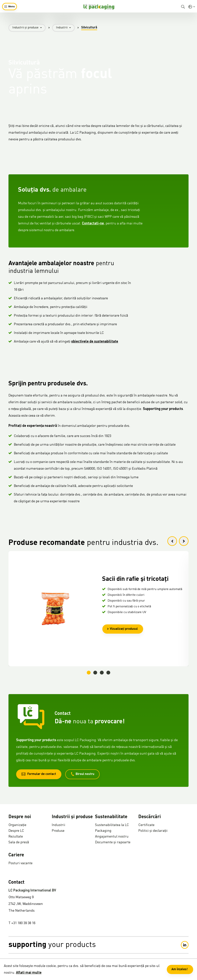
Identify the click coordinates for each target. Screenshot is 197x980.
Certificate (146, 825)
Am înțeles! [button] (180, 969)
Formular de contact (39, 774)
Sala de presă (19, 842)
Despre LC (16, 831)
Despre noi (20, 817)
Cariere (16, 855)
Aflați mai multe (29, 973)
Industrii (65, 28)
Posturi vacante (20, 863)
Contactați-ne (93, 226)
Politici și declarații (153, 831)
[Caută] (183, 7)
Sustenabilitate (111, 817)
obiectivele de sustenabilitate (95, 344)
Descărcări (150, 817)
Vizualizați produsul (122, 629)
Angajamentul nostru (112, 837)
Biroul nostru (82, 774)
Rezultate (16, 837)
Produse (58, 831)
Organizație (17, 825)
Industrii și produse (29, 28)
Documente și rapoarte (113, 842)
